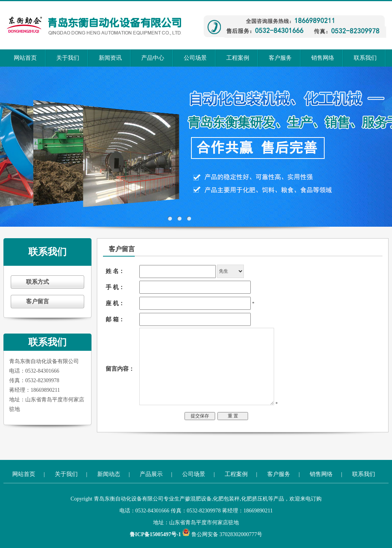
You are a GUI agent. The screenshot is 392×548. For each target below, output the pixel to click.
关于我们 (68, 58)
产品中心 (153, 58)
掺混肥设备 (198, 499)
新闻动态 (109, 474)
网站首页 (25, 58)
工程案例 (238, 58)
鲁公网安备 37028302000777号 (222, 534)
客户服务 (280, 58)
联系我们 (365, 58)
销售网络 (323, 58)
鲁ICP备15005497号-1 (156, 534)
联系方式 (38, 282)
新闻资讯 (110, 58)
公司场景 (195, 58)
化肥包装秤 (226, 499)
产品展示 (151, 474)
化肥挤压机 (255, 499)
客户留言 (38, 301)
